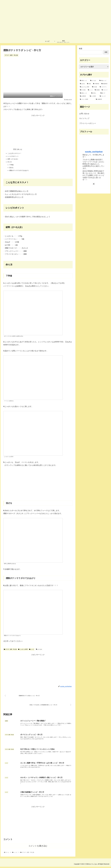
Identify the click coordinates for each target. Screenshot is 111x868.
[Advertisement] (38, 130)
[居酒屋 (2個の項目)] (97, 90)
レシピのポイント (14, 156)
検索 (81, 49)
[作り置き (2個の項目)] (83, 90)
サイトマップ (84, 118)
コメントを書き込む (38, 847)
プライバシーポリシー (88, 123)
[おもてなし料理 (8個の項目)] (85, 87)
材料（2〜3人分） (14, 160)
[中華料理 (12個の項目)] (96, 84)
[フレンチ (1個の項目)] (104, 96)
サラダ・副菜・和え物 (10, 651)
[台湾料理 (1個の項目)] (84, 96)
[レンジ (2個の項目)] (90, 90)
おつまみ (39, 651)
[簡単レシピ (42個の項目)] (84, 81)
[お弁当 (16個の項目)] (82, 84)
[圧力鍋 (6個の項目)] (95, 87)
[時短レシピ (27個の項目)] (104, 81)
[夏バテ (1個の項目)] (104, 93)
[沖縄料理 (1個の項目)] (102, 99)
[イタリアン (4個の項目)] (104, 87)
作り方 (10, 162)
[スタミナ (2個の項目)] (105, 90)
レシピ (32, 651)
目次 (16, 149)
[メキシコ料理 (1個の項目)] (87, 99)
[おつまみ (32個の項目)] (94, 81)
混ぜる (12, 169)
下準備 (12, 165)
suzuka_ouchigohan (94, 152)
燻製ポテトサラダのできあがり (20, 172)
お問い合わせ (84, 114)
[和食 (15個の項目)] (89, 84)
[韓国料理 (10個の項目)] (105, 84)
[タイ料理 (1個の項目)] (94, 96)
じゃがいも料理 (23, 651)
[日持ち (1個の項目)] (95, 93)
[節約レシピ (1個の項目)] (85, 93)
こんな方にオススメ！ (15, 153)
